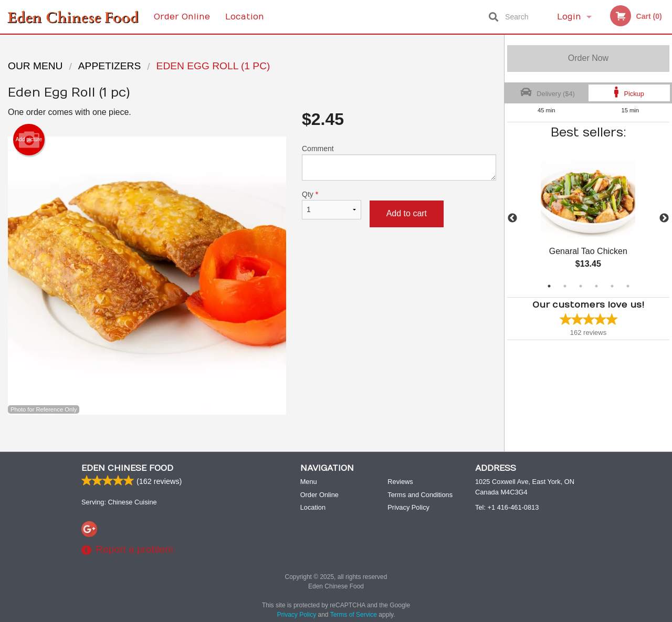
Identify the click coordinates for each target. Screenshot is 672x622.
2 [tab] (565, 286)
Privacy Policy (408, 508)
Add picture (29, 140)
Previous (512, 218)
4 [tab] (596, 286)
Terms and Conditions (420, 495)
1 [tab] (549, 286)
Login (569, 17)
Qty (332, 205)
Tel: (507, 508)
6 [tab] (628, 286)
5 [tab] (612, 286)
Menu (309, 482)
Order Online (182, 17)
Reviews (400, 482)
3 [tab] (581, 286)
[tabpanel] (588, 218)
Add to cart (407, 213)
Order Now (588, 58)
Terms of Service (354, 615)
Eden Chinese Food (127, 469)
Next (664, 218)
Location (245, 17)
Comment (399, 162)
